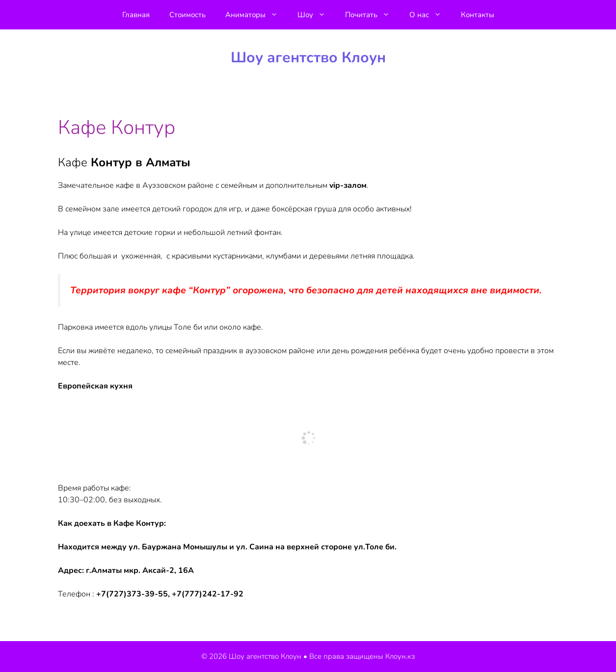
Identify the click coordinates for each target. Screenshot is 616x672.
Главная (136, 15)
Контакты (478, 15)
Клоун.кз (400, 656)
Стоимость (187, 15)
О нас (430, 15)
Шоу (316, 15)
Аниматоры (256, 15)
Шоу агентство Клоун (308, 58)
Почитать (372, 15)
